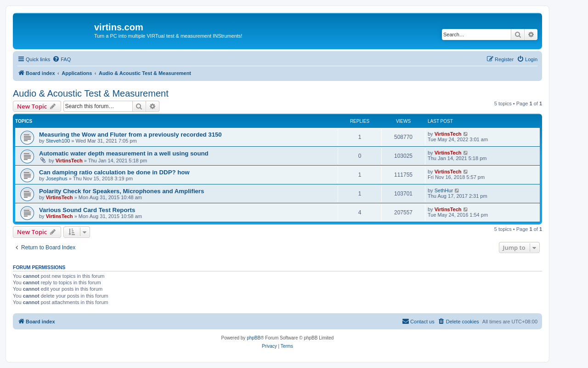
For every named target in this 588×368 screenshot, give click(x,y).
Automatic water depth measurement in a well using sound (124, 153)
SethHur (444, 190)
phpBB (254, 338)
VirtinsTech (448, 134)
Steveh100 (58, 141)
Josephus (57, 178)
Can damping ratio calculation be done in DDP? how (114, 172)
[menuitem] (62, 59)
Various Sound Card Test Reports (87, 210)
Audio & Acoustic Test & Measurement (91, 93)
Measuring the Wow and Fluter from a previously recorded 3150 (130, 135)
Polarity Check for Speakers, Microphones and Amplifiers (122, 191)
